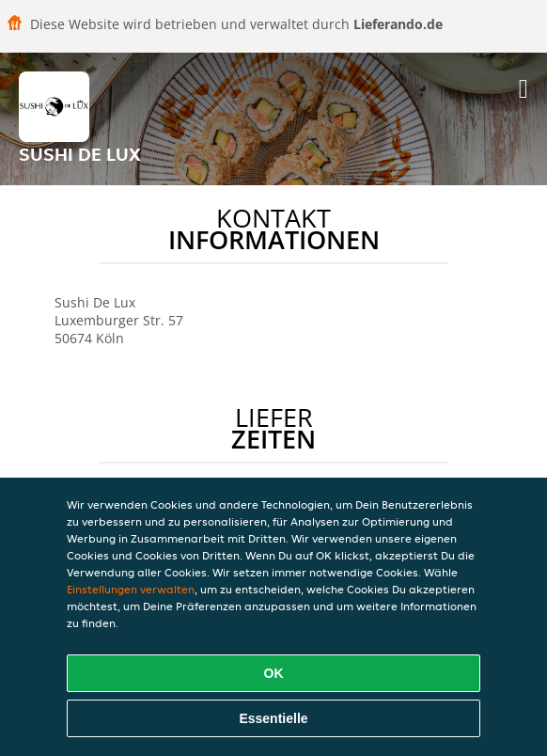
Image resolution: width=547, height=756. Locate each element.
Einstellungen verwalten (131, 589)
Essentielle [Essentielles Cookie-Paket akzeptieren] (273, 718)
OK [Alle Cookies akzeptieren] (274, 673)
